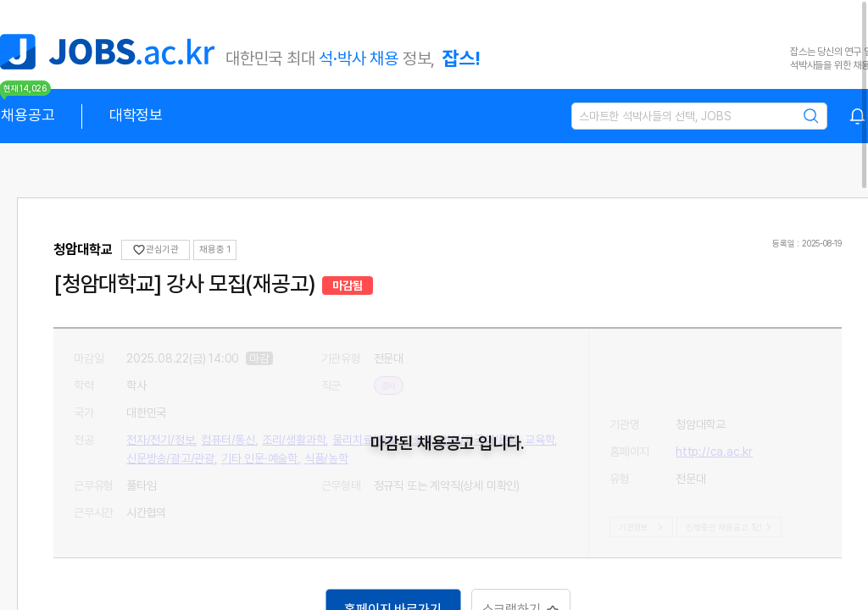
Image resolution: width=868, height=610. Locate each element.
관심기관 (156, 250)
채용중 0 (216, 250)
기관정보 (643, 527)
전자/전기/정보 (408, 413)
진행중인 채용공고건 (731, 527)
